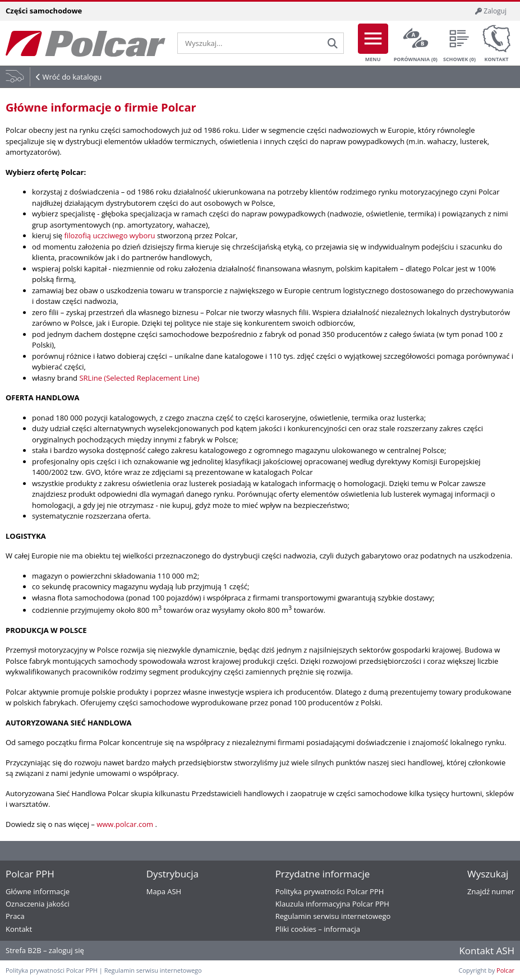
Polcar (505, 970)
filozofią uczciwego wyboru (110, 235)
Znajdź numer (491, 891)
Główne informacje (38, 891)
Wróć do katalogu (72, 77)
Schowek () (459, 43)
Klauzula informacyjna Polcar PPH (332, 904)
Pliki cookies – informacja (318, 929)
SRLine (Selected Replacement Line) (139, 378)
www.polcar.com (126, 824)
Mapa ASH (164, 891)
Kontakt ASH (487, 951)
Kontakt (496, 43)
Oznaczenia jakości (38, 904)
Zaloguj (491, 11)
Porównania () (416, 43)
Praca (15, 916)
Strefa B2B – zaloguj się (45, 950)
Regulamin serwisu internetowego (333, 916)
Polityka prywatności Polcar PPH (330, 891)
